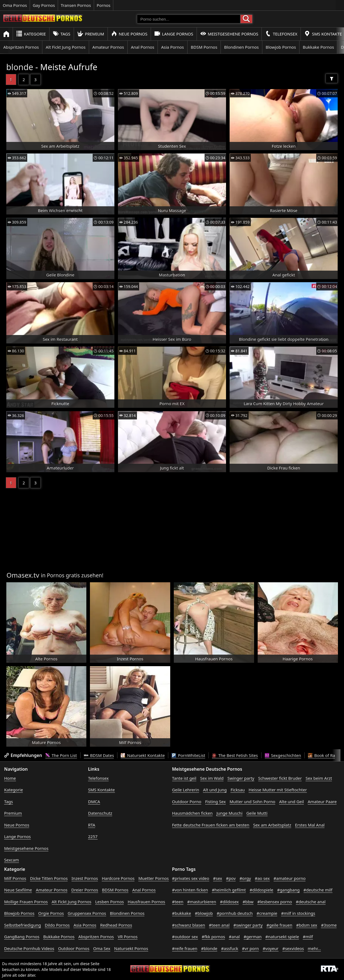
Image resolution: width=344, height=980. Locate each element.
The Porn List (61, 755)
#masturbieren (202, 902)
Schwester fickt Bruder (280, 778)
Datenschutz (100, 813)
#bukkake (182, 913)
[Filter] (332, 78)
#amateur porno (290, 878)
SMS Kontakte (101, 790)
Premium (91, 34)
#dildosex (229, 902)
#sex (218, 878)
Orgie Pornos (51, 913)
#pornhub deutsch (235, 913)
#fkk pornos (214, 937)
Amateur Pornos (108, 47)
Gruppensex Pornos (87, 913)
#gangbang (288, 890)
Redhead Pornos (116, 925)
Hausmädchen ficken (192, 813)
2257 (93, 836)
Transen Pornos (76, 5)
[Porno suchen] (189, 19)
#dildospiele (262, 890)
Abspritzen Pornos (21, 47)
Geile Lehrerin (186, 790)
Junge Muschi (229, 813)
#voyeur (271, 948)
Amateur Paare (322, 801)
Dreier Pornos (85, 890)
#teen (178, 902)
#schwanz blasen (189, 925)
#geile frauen (279, 925)
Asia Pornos (173, 47)
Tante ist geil (184, 778)
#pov (231, 878)
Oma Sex (102, 948)
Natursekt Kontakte (143, 755)
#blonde (209, 948)
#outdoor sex (185, 937)
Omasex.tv (23, 575)
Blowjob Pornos (281, 47)
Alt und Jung (215, 790)
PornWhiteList (188, 755)
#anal (234, 937)
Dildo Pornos (57, 925)
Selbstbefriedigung (23, 925)
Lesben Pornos (109, 902)
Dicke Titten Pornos (49, 878)
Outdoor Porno (187, 801)
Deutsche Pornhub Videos (29, 948)
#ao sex (262, 878)
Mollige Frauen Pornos (26, 902)
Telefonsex (281, 34)
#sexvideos (293, 948)
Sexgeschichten (283, 755)
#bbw (248, 902)
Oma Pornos (15, 5)
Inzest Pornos (85, 878)
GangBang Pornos (22, 937)
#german (253, 937)
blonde (20, 67)
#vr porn (250, 948)
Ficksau (238, 790)
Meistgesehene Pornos (229, 34)
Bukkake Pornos (318, 47)
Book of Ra (322, 755)
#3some (329, 925)
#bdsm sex (307, 925)
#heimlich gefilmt (229, 890)
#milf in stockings (298, 913)
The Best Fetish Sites (235, 755)
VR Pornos (128, 937)
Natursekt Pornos (131, 948)
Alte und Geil (291, 801)
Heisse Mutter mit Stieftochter (278, 790)
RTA (92, 825)
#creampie (267, 913)
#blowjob (204, 913)
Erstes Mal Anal (310, 825)
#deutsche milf (318, 890)
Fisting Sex (215, 801)
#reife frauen (185, 948)
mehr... (314, 948)
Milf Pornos (15, 878)
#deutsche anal (311, 902)
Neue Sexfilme (18, 890)
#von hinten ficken (190, 890)
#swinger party (248, 925)
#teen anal (219, 925)
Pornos (104, 5)
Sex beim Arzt (319, 778)
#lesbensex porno (275, 902)
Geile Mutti (257, 813)
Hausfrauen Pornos (146, 902)
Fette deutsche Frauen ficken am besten (211, 825)
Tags (62, 34)
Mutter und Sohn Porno (252, 801)
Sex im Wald (212, 778)
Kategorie (31, 34)
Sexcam (12, 860)
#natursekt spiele (282, 937)
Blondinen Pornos (241, 47)
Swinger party (241, 778)
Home (10, 778)
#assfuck (230, 948)
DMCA (94, 801)
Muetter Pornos (154, 878)
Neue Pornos (129, 34)
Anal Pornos (143, 47)
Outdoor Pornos (74, 948)
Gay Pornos (44, 5)
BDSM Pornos (204, 47)
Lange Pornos (174, 34)
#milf (308, 937)
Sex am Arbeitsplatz (272, 825)
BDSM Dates (99, 755)
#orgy (245, 878)
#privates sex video (191, 878)
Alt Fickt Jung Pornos (66, 47)
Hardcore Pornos (118, 878)
